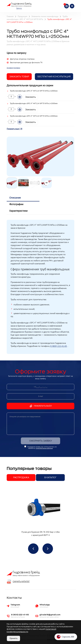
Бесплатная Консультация (54, 77)
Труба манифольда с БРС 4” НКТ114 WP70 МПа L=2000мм (34, 116)
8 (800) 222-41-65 (59, 346)
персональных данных (44, 448)
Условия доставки (13, 68)
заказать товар (19, 77)
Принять (13, 638)
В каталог (50, 478)
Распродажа (21, 478)
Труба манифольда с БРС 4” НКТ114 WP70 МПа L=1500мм (34, 104)
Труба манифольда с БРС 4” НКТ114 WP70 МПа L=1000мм (34, 91)
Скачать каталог (18, 582)
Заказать (30, 97)
